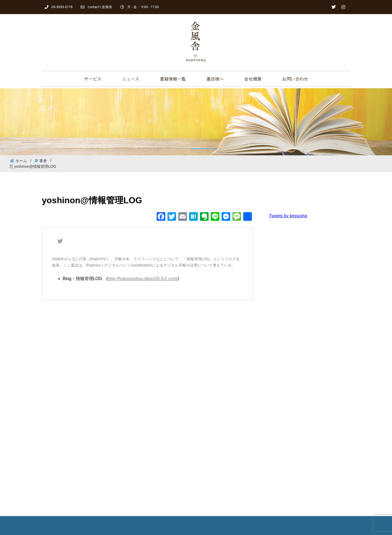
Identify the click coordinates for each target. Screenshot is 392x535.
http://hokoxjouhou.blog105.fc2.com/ (143, 279)
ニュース (131, 79)
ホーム (21, 161)
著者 (43, 161)
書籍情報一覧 (173, 79)
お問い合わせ (295, 79)
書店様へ (215, 79)
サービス (93, 79)
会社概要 (253, 79)
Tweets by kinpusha (288, 216)
